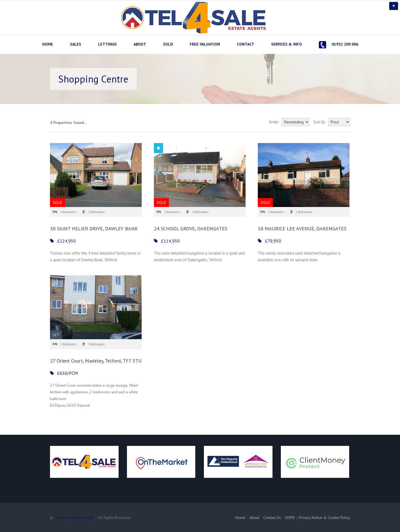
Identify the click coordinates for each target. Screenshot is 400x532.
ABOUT (140, 44)
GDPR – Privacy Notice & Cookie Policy (317, 518)
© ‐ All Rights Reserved (91, 518)
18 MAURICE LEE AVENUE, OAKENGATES (302, 228)
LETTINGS (107, 44)
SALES (76, 44)
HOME (48, 44)
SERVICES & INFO (287, 44)
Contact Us (272, 518)
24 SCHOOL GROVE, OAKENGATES (191, 228)
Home (240, 518)
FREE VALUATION (205, 44)
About (254, 518)
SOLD (168, 44)
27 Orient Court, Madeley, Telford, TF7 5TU (96, 361)
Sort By (319, 122)
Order (274, 122)
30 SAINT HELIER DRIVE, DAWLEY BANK (94, 228)
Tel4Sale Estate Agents (75, 518)
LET (56, 335)
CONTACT (246, 44)
